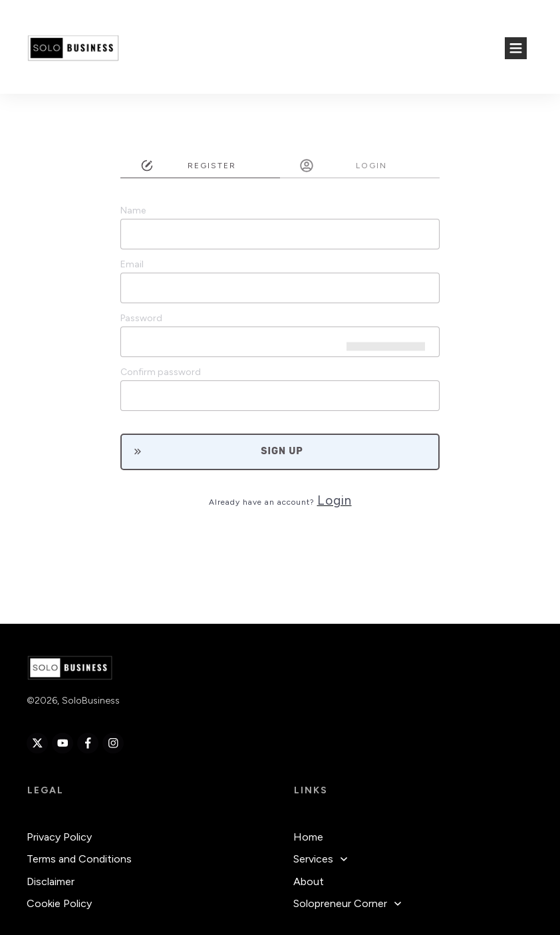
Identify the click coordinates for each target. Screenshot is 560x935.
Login (335, 500)
